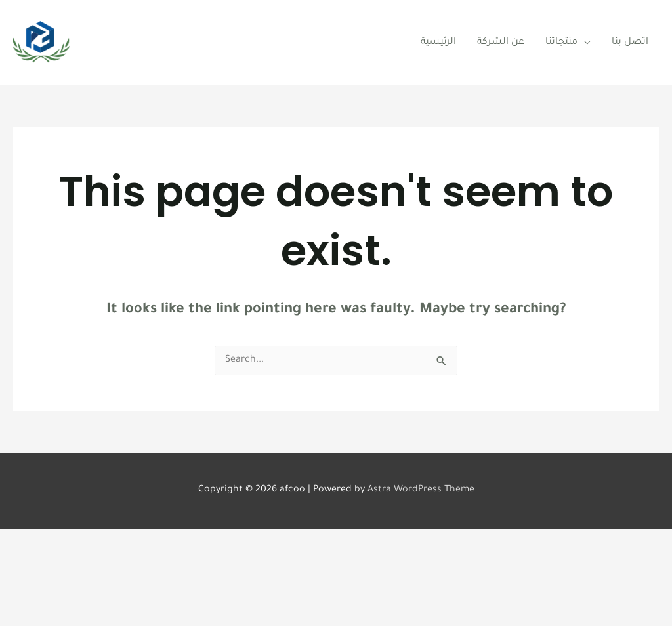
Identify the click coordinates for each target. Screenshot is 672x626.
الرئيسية (438, 43)
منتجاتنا (561, 43)
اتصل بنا (630, 43)
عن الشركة (501, 43)
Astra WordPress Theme (421, 490)
